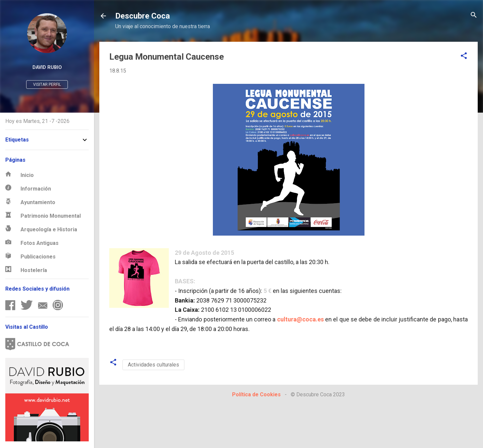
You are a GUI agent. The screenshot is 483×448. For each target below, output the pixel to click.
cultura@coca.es (300, 319)
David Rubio (47, 67)
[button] (464, 56)
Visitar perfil (47, 84)
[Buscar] (474, 15)
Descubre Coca (143, 16)
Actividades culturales (153, 365)
